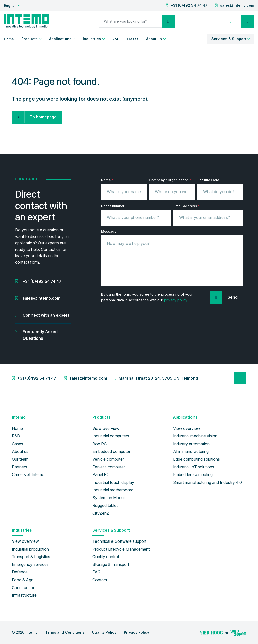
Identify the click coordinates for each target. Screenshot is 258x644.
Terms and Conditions (65, 632)
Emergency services (30, 564)
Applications (60, 39)
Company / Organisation (170, 180)
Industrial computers (111, 436)
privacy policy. (176, 300)
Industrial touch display (113, 482)
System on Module (110, 498)
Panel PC (101, 474)
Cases (133, 39)
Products (29, 39)
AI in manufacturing (191, 451)
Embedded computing (193, 474)
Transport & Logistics (31, 557)
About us (154, 39)
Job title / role (208, 180)
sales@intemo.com (237, 5)
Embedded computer (111, 451)
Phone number (113, 206)
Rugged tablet (105, 505)
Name (107, 180)
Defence (20, 572)
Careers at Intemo (28, 474)
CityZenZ (101, 513)
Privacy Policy (137, 632)
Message (110, 232)
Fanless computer (109, 467)
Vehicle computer (108, 459)
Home (9, 39)
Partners (20, 467)
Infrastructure (24, 595)
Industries (92, 39)
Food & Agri (23, 580)
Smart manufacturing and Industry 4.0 (207, 482)
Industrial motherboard (113, 490)
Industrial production (30, 549)
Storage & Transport (111, 564)
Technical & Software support (119, 541)
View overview (106, 428)
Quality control (106, 557)
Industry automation (191, 444)
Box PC (100, 444)
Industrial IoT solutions (194, 467)
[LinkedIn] (240, 378)
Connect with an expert (46, 315)
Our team (20, 459)
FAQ (96, 572)
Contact (100, 580)
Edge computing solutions (197, 459)
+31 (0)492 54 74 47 (189, 5)
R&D (116, 39)
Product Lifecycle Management (121, 549)
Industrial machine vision (195, 436)
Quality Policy (104, 632)
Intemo (31, 632)
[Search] (130, 21)
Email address (186, 206)
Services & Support (229, 39)
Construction (24, 588)
